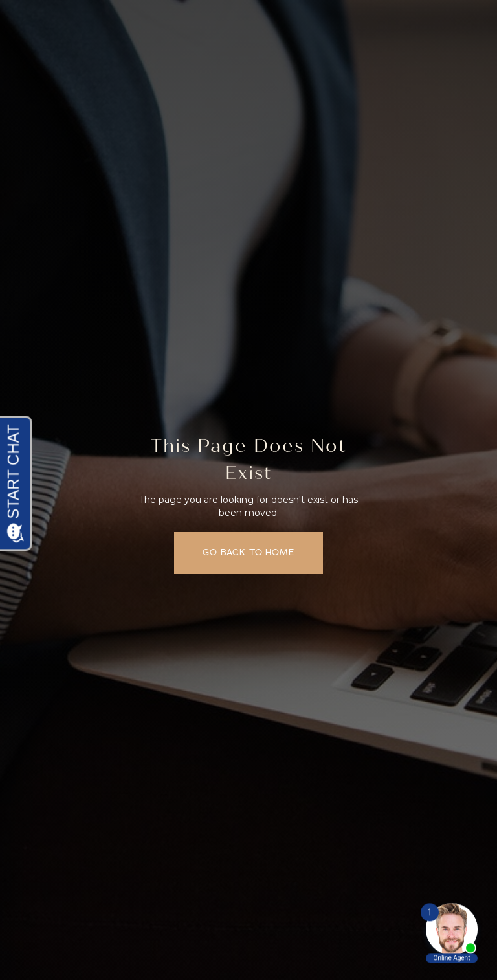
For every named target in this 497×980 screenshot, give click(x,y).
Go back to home (248, 552)
